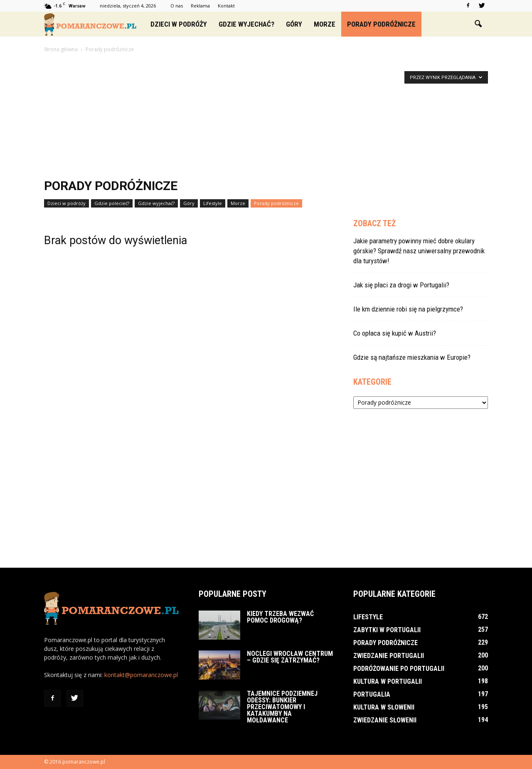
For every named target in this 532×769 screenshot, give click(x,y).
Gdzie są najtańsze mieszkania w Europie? (412, 357)
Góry (294, 24)
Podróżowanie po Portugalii (399, 669)
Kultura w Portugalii (388, 681)
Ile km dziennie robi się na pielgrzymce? (408, 309)
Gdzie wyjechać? (246, 24)
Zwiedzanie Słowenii (385, 720)
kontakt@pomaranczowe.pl (141, 675)
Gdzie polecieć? (112, 203)
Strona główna (61, 49)
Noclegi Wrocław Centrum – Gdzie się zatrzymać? (290, 657)
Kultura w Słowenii (384, 707)
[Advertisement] (266, 116)
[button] (478, 24)
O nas (177, 6)
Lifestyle (213, 203)
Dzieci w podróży (179, 24)
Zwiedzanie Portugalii (389, 656)
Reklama (200, 6)
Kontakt (226, 6)
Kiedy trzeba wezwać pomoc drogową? (280, 617)
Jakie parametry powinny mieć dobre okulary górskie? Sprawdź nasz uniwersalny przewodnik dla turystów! (419, 251)
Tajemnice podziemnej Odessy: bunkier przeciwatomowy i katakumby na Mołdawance (282, 707)
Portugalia (372, 694)
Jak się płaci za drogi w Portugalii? (401, 285)
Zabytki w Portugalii (387, 630)
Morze (325, 24)
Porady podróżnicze (381, 24)
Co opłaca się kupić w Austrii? (395, 333)
